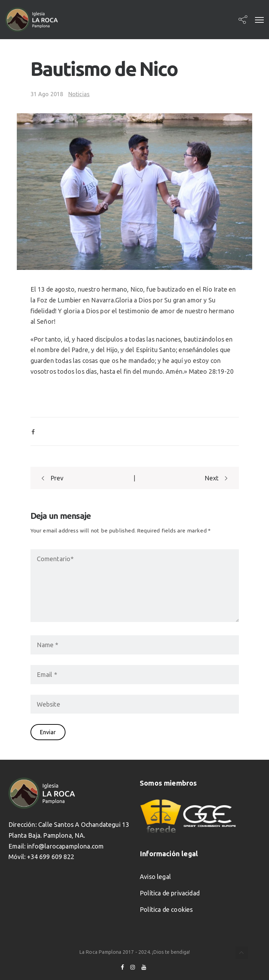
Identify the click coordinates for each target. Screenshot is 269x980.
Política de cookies (166, 909)
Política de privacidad (170, 893)
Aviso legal (155, 877)
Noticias (79, 94)
